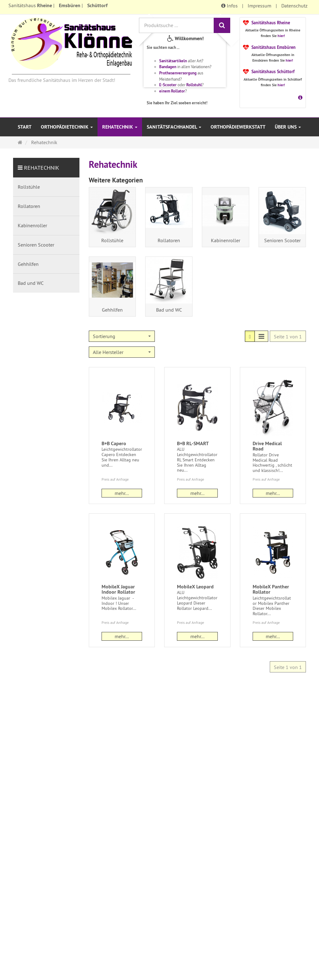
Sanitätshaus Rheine (271, 23)
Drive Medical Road (267, 446)
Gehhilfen (112, 310)
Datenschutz (294, 6)
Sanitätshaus (30, 5)
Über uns (288, 127)
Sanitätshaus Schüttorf (273, 72)
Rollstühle (112, 240)
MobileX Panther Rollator (271, 589)
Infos (229, 6)
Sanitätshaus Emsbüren (274, 47)
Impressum (259, 6)
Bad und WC (169, 310)
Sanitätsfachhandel (174, 127)
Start (25, 127)
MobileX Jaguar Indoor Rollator (118, 589)
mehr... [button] (122, 493)
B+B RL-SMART (193, 443)
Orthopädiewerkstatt (238, 127)
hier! (281, 36)
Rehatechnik (120, 127)
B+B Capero (114, 443)
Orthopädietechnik (67, 127)
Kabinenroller (226, 240)
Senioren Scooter (282, 240)
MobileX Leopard (195, 587)
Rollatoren (169, 240)
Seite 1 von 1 (288, 337)
